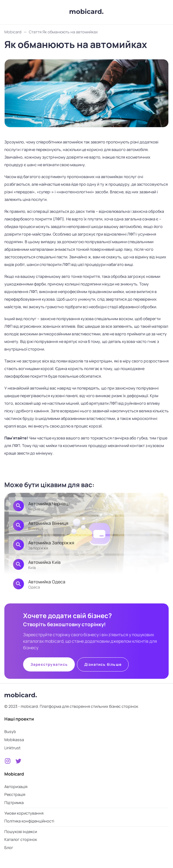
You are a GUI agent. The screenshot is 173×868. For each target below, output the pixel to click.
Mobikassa (14, 740)
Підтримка (14, 803)
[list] (86, 546)
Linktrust (13, 748)
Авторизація (16, 787)
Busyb (10, 732)
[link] (86, 506)
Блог (9, 848)
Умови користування (24, 813)
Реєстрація (15, 794)
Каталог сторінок (21, 839)
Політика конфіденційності (29, 821)
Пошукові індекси (21, 832)
